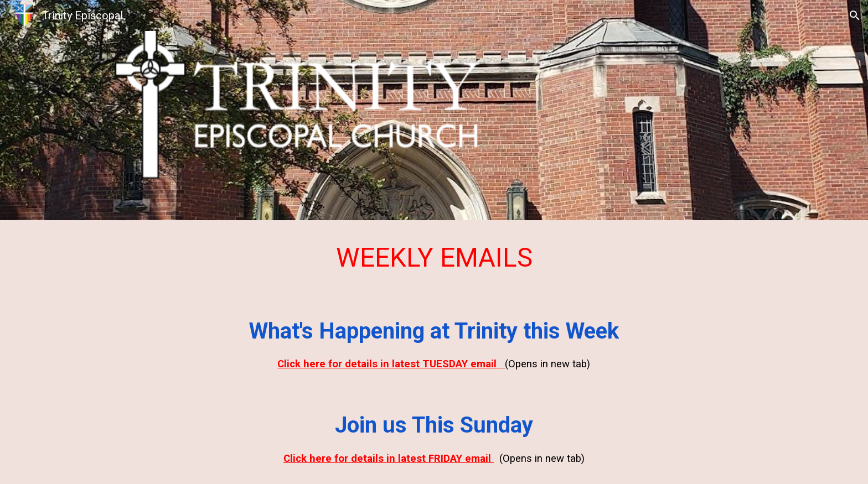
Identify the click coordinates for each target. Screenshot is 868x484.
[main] (434, 258)
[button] (855, 15)
